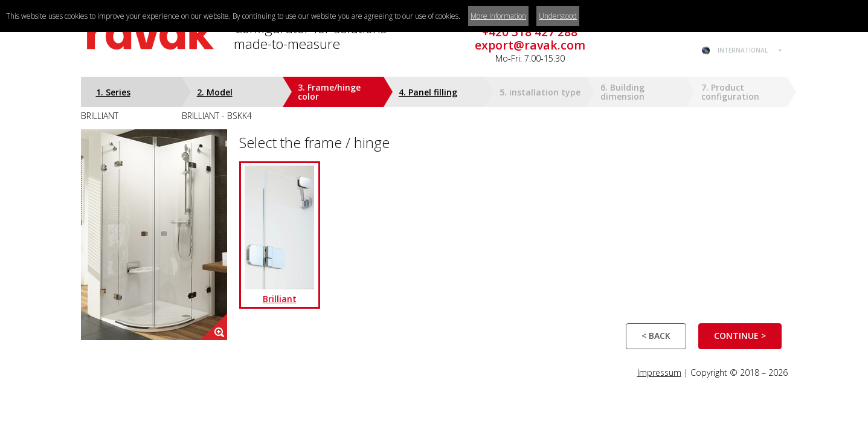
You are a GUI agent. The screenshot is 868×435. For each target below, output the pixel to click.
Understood (558, 16)
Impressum (659, 372)
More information (498, 16)
